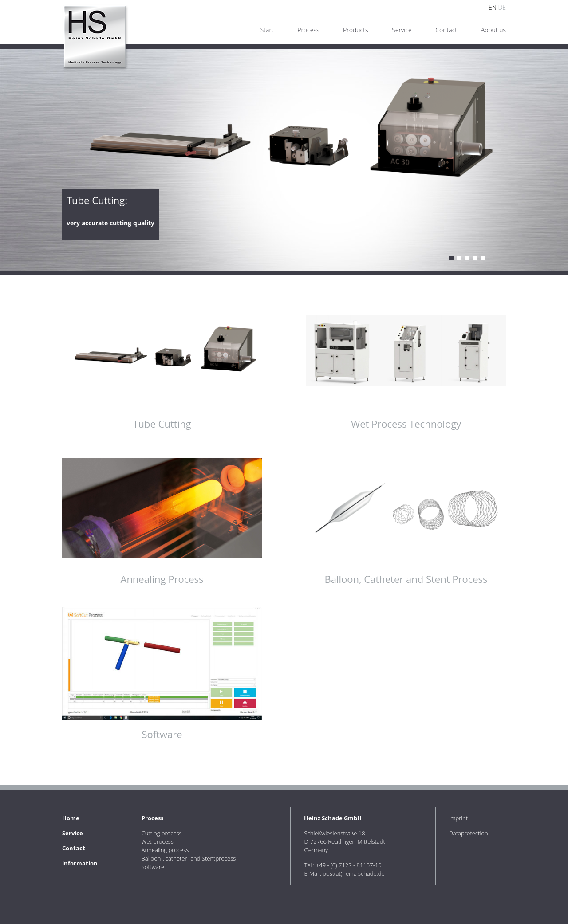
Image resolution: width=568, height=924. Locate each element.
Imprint (459, 818)
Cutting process (451, 258)
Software (483, 258)
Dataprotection (469, 833)
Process (152, 818)
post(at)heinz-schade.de (353, 873)
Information (80, 863)
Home (71, 818)
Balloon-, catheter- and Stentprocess (189, 858)
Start (267, 30)
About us (493, 30)
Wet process (459, 258)
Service (402, 30)
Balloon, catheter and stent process (475, 258)
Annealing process (467, 258)
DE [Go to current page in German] (502, 7)
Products (355, 30)
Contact (446, 30)
